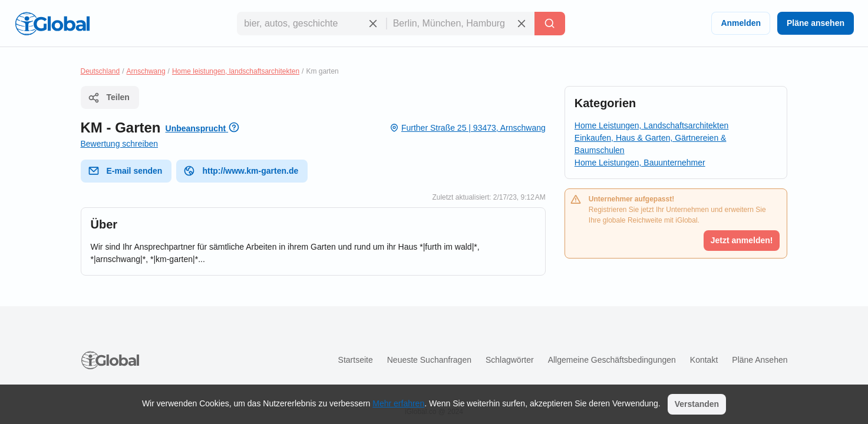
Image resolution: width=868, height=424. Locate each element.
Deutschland (100, 71)
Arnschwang (146, 71)
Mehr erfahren (398, 403)
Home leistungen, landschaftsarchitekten (236, 71)
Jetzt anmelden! (742, 240)
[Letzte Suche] (550, 24)
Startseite (356, 360)
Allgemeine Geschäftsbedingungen (612, 360)
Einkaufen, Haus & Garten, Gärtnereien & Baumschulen (651, 144)
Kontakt (704, 360)
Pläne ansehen (816, 23)
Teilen (109, 98)
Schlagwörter (510, 360)
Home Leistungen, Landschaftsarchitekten (652, 125)
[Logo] (52, 24)
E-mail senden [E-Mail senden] (125, 171)
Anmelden (741, 23)
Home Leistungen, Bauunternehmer (640, 163)
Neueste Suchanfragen (429, 360)
